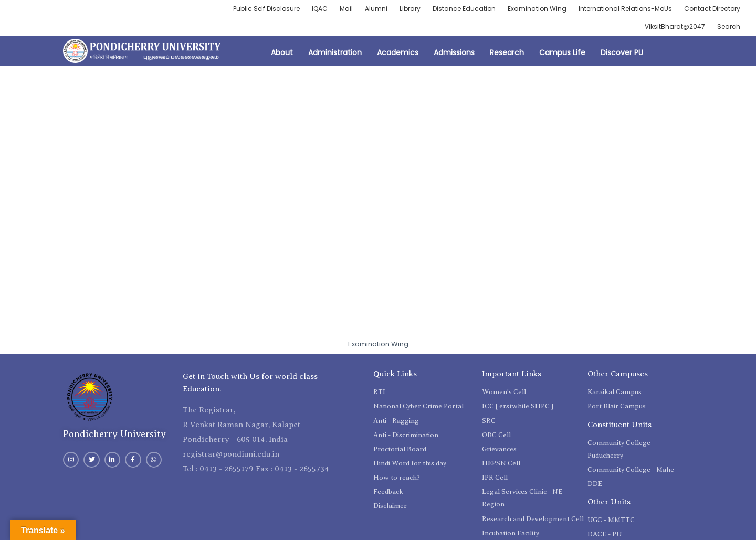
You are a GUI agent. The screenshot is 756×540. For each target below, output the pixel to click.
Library (410, 9)
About (282, 52)
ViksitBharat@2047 (675, 27)
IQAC (320, 9)
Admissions (454, 52)
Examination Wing (537, 9)
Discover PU (622, 52)
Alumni (376, 9)
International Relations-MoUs (625, 9)
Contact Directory (712, 9)
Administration (335, 52)
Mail (346, 9)
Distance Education (464, 9)
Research (507, 52)
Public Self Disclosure (266, 9)
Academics (398, 52)
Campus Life (562, 52)
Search (729, 27)
